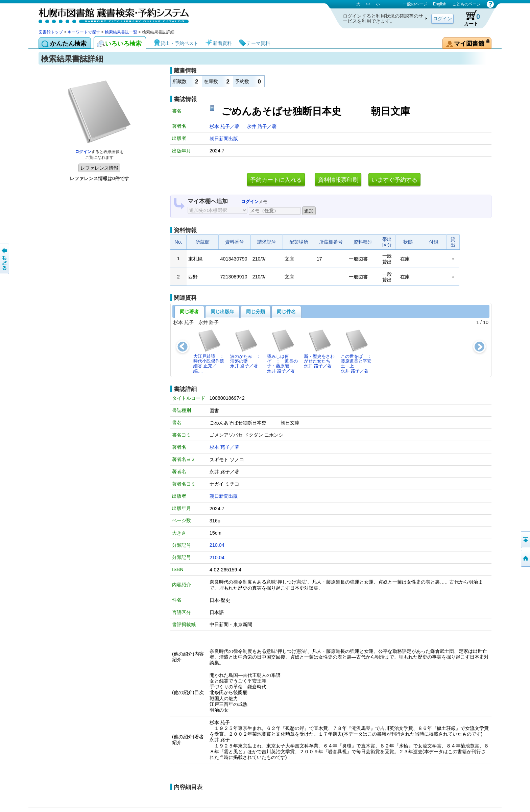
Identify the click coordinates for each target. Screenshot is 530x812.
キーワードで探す (84, 32)
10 (486, 322)
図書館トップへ (525, 558)
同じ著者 (189, 312)
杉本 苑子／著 (225, 126)
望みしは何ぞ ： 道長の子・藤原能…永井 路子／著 (282, 351)
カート (469, 18)
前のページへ (5, 259)
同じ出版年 (222, 312)
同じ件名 (286, 312)
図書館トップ (51, 32)
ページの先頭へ (525, 540)
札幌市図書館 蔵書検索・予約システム (110, 14)
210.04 (217, 545)
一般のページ (415, 4)
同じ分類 (256, 312)
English (440, 4)
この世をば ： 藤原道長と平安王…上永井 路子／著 (358, 351)
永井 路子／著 (262, 126)
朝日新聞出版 (224, 139)
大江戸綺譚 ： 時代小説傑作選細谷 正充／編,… (211, 351)
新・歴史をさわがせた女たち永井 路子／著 (319, 349)
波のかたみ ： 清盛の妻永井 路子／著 (247, 349)
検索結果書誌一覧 (121, 32)
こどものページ (466, 4)
